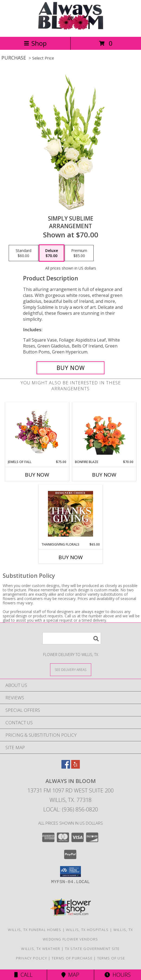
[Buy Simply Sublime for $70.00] (70, 368)
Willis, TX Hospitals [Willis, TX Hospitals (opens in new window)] (87, 930)
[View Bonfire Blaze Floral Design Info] (104, 431)
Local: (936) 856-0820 (71, 809)
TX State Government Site (92, 949)
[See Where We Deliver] (71, 669)
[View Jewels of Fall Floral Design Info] (37, 431)
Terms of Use (111, 958)
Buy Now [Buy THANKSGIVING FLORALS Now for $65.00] (71, 557)
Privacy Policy (32, 958)
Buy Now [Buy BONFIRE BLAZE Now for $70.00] (104, 475)
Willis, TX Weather (41, 949)
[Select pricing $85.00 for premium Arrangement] (79, 253)
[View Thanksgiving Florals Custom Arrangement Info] (70, 514)
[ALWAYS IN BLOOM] (71, 29)
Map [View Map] (70, 975)
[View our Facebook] (66, 767)
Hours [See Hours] (118, 975)
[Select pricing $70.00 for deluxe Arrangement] (52, 253)
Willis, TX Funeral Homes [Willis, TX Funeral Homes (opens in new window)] (35, 930)
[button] (70, 871)
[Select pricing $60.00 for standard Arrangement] (24, 253)
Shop (35, 43)
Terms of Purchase (72, 958)
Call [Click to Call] (23, 975)
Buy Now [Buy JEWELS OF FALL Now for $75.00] (37, 475)
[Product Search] (72, 638)
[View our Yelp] (76, 767)
